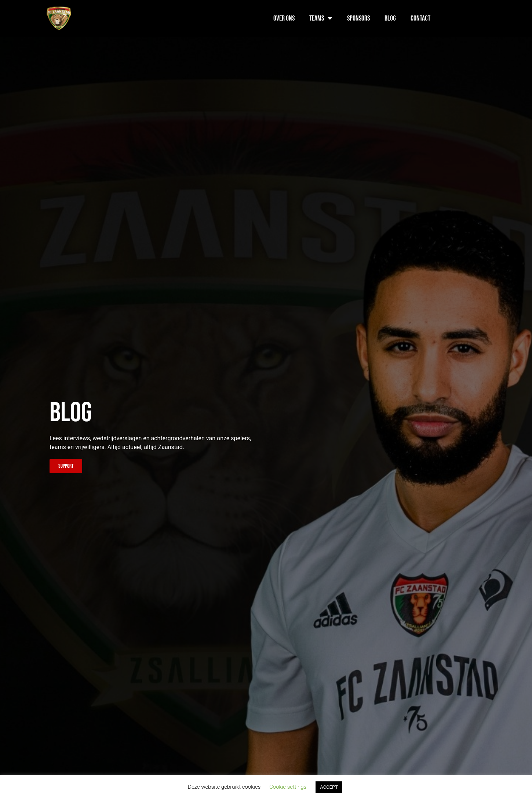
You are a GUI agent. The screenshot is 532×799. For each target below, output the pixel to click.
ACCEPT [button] (329, 787)
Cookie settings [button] (288, 787)
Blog (390, 18)
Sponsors (358, 18)
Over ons (284, 18)
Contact (420, 18)
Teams (321, 18)
